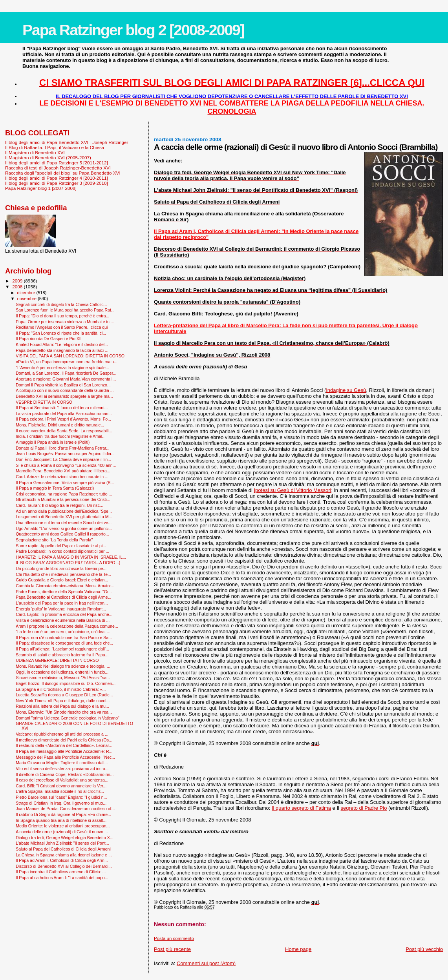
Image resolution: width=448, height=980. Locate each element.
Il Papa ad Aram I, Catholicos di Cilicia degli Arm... (62, 860)
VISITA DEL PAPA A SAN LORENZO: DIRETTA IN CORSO (70, 356)
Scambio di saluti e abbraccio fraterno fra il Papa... (62, 655)
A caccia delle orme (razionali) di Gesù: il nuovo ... (62, 832)
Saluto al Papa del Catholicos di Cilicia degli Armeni (63, 849)
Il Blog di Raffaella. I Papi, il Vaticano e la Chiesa (55, 147)
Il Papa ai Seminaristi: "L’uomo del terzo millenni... (62, 408)
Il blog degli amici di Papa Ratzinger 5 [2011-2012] (57, 163)
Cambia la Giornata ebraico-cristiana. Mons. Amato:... (65, 586)
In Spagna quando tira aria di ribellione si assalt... (61, 820)
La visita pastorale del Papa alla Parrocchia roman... (64, 413)
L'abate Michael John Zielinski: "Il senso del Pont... (62, 843)
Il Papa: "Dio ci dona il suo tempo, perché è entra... (62, 316)
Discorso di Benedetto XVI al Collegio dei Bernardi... (64, 866)
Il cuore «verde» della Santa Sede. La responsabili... (64, 431)
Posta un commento (174, 938)
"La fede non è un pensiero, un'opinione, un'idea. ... (63, 632)
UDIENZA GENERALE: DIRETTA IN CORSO (57, 660)
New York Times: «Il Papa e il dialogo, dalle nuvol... (63, 701)
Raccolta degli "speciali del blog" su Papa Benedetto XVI (63, 173)
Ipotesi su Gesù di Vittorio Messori (293, 490)
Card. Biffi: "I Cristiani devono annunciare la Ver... (61, 786)
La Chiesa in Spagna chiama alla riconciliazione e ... (64, 855)
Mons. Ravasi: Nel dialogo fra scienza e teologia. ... (63, 666)
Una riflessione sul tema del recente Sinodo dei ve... (64, 523)
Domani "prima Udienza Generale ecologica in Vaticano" (68, 718)
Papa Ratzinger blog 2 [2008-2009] (133, 30)
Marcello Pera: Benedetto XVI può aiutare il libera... (63, 471)
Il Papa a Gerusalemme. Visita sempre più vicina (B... (65, 483)
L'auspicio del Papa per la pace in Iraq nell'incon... (62, 603)
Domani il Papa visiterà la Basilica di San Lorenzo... (63, 385)
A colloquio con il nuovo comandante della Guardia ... (65, 390)
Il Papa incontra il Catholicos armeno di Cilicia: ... (61, 872)
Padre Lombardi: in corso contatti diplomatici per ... (62, 551)
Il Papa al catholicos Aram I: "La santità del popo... (62, 878)
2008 (18, 287)
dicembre (27, 293)
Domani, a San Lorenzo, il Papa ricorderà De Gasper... (66, 373)
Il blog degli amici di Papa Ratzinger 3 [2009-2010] (57, 183)
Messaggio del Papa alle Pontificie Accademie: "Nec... (65, 757)
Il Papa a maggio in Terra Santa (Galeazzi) (55, 488)
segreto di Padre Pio (364, 808)
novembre (28, 299)
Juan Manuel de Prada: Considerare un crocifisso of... (65, 809)
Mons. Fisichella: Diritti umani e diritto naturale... (60, 425)
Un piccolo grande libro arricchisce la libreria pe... (61, 568)
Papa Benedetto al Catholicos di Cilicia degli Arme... (63, 597)
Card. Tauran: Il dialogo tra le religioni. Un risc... (59, 505)
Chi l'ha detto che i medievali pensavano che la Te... (63, 574)
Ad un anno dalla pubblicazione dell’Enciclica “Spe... (64, 511)
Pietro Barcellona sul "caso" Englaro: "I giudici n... (61, 797)
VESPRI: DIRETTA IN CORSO (44, 402)
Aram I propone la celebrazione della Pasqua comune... (67, 626)
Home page (298, 949)
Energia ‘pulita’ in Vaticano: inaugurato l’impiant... (61, 609)
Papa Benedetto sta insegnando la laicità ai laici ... (62, 350)
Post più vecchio (424, 949)
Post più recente (172, 949)
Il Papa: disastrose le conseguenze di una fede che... (64, 643)
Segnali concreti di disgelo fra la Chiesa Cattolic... (61, 304)
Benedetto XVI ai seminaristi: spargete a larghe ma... (64, 396)
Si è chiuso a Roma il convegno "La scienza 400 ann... (66, 465)
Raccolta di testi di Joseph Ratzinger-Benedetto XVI (58, 168)
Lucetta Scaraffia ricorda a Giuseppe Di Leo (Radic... (64, 695)
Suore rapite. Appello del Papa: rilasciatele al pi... (61, 546)
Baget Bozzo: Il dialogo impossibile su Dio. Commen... (66, 683)
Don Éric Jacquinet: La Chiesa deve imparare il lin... (63, 459)
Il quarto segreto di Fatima (301, 808)
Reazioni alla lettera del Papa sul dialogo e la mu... (62, 706)
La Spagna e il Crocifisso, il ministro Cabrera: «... (61, 689)
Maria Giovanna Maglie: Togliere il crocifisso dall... (62, 763)
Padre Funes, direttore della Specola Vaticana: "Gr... (64, 592)
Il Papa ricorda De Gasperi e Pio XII (49, 339)
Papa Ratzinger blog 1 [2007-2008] (41, 188)
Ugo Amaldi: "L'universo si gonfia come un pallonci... (64, 528)
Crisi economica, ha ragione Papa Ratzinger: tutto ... (64, 494)
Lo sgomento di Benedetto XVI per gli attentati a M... (64, 517)
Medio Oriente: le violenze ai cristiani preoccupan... (63, 826)
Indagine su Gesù (346, 390)
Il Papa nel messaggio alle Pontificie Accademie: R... (64, 751)
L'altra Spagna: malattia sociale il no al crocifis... (60, 791)
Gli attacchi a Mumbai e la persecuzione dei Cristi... (63, 499)
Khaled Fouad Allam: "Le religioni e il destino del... (62, 344)
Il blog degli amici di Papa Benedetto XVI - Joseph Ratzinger (67, 142)
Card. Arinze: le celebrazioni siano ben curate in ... (62, 477)
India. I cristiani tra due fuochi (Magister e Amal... (61, 436)
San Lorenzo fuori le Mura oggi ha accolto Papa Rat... (65, 310)
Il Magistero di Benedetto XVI (35, 152)
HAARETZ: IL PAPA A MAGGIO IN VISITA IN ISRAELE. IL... (71, 557)
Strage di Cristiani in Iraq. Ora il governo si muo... (61, 803)
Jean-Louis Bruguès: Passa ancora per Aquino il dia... (65, 454)
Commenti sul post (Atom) (206, 963)
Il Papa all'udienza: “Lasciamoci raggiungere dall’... (62, 649)
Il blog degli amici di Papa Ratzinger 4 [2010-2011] (57, 178)
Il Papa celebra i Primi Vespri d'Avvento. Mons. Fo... (63, 419)
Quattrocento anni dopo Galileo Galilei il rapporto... (62, 534)
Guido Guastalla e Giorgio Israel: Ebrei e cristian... (62, 580)
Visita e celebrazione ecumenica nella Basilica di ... (63, 620)
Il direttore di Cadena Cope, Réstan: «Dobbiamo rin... (65, 774)
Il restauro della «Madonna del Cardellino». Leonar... (64, 745)
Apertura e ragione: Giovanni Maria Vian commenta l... (66, 379)
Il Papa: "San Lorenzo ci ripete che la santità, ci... (61, 333)
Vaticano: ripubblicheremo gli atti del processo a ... (62, 734)
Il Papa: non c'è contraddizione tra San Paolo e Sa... (64, 638)
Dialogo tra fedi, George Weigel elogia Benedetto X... (65, 838)
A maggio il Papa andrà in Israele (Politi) (53, 442)
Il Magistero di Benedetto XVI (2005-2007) (48, 158)
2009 (18, 281)
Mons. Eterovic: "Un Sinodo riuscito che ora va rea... (64, 712)
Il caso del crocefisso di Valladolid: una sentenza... (62, 780)
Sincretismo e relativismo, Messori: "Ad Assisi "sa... (63, 678)
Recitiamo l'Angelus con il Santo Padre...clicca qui (62, 327)
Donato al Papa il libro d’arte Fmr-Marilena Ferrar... (63, 448)
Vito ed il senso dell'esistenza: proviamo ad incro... (62, 769)
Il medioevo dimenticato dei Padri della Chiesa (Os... (64, 740)
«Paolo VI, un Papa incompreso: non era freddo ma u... (67, 362)
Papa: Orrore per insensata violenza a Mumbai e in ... (65, 322)
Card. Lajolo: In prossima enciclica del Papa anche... (64, 614)
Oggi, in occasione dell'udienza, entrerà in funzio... (62, 672)
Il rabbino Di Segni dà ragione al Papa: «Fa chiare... (63, 814)
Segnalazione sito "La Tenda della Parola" (54, 540)
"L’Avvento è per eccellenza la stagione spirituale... (62, 368)
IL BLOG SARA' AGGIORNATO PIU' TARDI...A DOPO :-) (68, 563)
